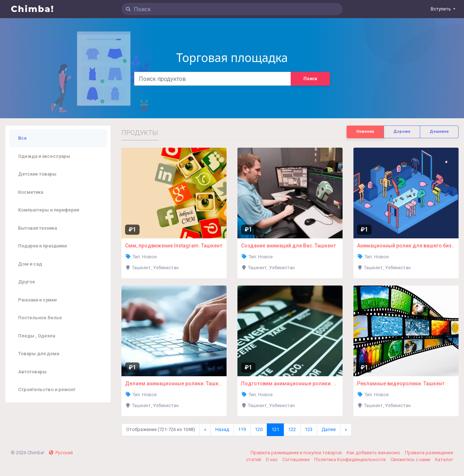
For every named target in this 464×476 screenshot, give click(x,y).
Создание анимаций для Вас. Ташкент (288, 246)
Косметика (31, 192)
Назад (222, 429)
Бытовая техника (38, 228)
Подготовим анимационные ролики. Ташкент (298, 383)
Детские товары (37, 174)
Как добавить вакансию (374, 453)
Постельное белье (40, 318)
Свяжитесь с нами (411, 459)
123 (309, 429)
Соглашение (297, 459)
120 (259, 429)
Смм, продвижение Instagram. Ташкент (174, 246)
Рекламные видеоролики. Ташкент (401, 383)
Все (22, 138)
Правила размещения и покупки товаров (297, 453)
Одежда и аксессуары (44, 156)
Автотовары (32, 372)
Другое (27, 282)
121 (275, 429)
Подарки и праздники (42, 246)
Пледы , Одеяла (37, 336)
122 (292, 429)
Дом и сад (30, 264)
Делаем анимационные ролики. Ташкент (176, 383)
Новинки (365, 132)
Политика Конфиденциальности (351, 459)
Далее (329, 429)
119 (242, 429)
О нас (272, 459)
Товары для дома (39, 354)
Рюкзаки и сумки (37, 300)
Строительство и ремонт (47, 389)
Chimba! (33, 9)
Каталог (444, 459)
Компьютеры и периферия (49, 210)
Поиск (310, 79)
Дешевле (439, 132)
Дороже (402, 132)
